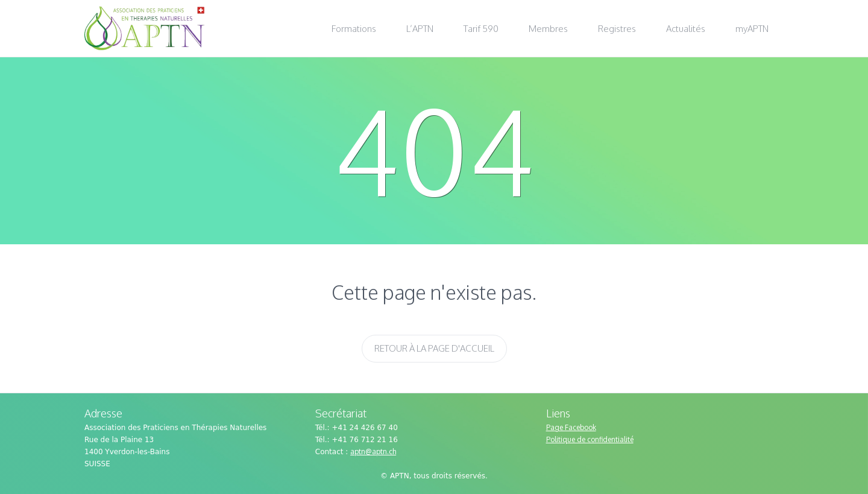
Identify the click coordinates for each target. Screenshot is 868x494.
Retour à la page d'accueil (434, 348)
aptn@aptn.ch (373, 451)
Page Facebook (571, 427)
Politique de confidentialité (590, 439)
